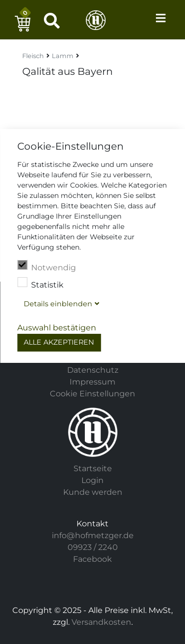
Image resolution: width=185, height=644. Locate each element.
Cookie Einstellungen (92, 394)
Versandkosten (101, 622)
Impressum (92, 382)
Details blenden (58, 304)
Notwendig (47, 266)
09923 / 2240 (93, 547)
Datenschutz (93, 370)
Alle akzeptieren (59, 342)
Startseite (93, 468)
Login (92, 480)
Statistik (40, 284)
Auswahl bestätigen (57, 328)
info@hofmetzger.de (93, 535)
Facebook (92, 559)
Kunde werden (93, 492)
